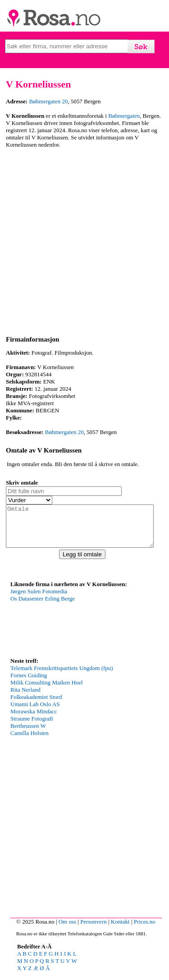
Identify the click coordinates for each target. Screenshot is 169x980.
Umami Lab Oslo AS (35, 712)
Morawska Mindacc (34, 719)
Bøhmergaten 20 (48, 101)
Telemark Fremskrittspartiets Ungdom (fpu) (62, 676)
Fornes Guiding (29, 683)
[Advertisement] (84, 240)
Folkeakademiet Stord (36, 705)
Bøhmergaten (124, 116)
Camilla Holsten (30, 741)
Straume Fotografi (32, 727)
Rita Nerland (25, 698)
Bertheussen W (28, 734)
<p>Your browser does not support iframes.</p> (78, 630)
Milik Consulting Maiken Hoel (47, 691)
